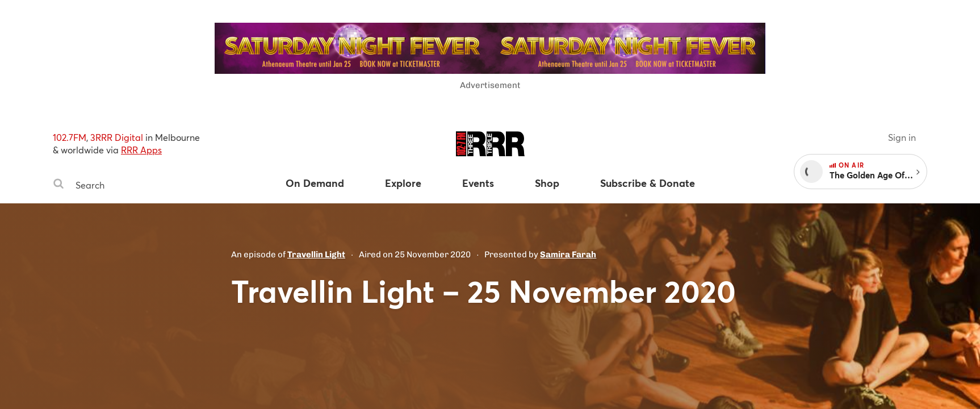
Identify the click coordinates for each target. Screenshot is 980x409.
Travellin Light (316, 254)
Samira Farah (568, 254)
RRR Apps (141, 150)
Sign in (902, 137)
